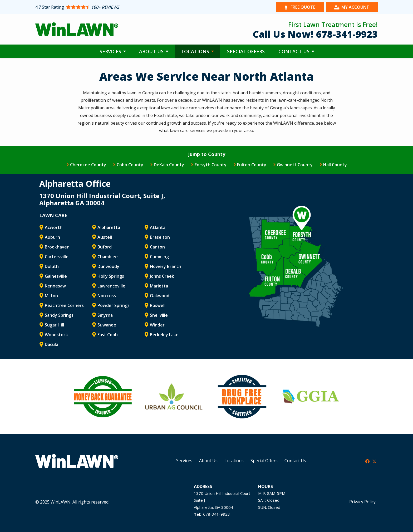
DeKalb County (169, 165)
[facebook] (367, 461)
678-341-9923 (217, 514)
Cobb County (130, 165)
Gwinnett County (295, 165)
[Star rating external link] (121, 7)
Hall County (335, 165)
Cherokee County (88, 165)
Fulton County (252, 165)
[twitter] (374, 461)
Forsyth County (211, 165)
